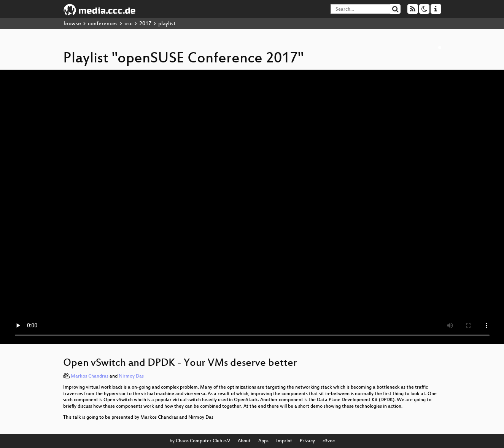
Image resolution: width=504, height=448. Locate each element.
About (244, 441)
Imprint (284, 441)
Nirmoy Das (131, 376)
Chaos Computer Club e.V (203, 441)
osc (128, 24)
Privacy (307, 441)
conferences (103, 24)
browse (72, 24)
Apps (263, 441)
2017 (145, 24)
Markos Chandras (90, 376)
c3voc (329, 441)
